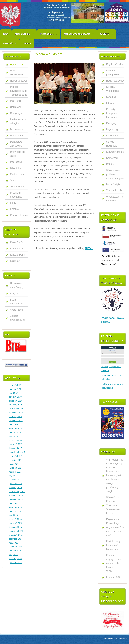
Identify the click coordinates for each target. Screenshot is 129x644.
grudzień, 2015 (16, 523)
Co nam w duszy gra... (49, 54)
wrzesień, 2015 (16, 535)
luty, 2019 (13, 393)
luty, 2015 (13, 555)
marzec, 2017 (15, 472)
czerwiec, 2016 (16, 499)
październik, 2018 (17, 409)
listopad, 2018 (15, 405)
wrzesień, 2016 (16, 495)
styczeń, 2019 (15, 397)
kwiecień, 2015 (16, 547)
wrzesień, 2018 (16, 413)
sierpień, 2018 (15, 417)
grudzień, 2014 (16, 563)
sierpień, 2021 (15, 385)
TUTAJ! (89, 248)
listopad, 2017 (15, 448)
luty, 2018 (13, 436)
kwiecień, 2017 (16, 468)
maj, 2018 (13, 424)
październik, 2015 (17, 531)
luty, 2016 (13, 515)
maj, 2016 (13, 503)
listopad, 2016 (15, 488)
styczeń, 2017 (15, 480)
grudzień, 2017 (16, 444)
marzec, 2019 (15, 389)
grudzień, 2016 (16, 484)
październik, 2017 (17, 452)
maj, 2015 (13, 543)
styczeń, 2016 (15, 519)
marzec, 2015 (15, 551)
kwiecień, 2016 (16, 507)
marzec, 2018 (15, 432)
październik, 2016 (17, 492)
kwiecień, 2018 (16, 428)
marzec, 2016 (15, 511)
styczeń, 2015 (15, 559)
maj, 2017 (13, 464)
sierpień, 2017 (15, 456)
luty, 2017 (13, 476)
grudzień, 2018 (16, 401)
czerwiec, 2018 (16, 421)
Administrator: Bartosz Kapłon (116, 639)
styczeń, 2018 (15, 440)
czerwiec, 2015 (16, 539)
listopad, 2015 (15, 527)
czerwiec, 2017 (16, 460)
